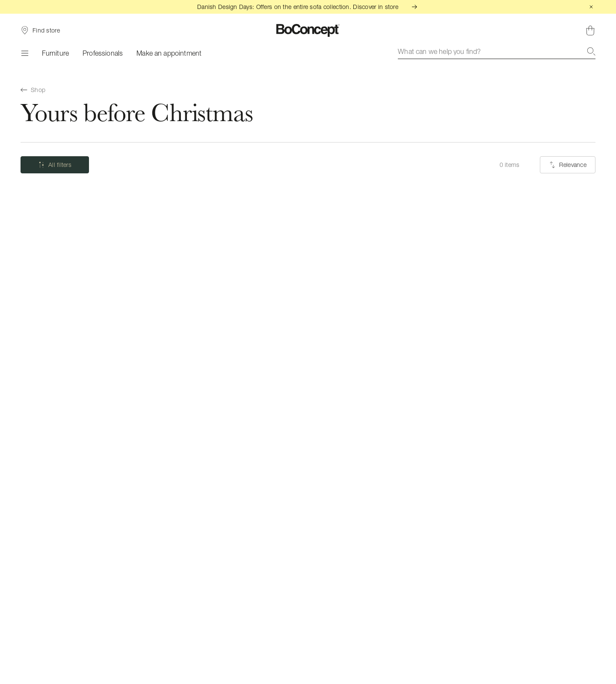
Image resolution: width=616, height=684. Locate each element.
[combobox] (497, 51)
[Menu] (24, 53)
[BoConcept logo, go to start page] (308, 30)
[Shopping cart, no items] (590, 30)
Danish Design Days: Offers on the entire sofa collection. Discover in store (308, 7)
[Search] (591, 51)
